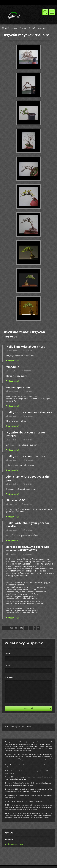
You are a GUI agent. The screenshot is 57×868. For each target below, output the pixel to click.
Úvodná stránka (9, 28)
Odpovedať (13, 361)
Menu (52, 12)
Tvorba (23, 28)
